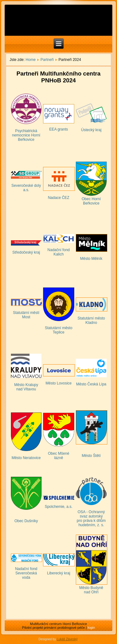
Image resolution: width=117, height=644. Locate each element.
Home (31, 60)
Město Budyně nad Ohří (91, 590)
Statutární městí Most (26, 315)
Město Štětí (91, 456)
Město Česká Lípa (91, 384)
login (91, 628)
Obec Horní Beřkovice (91, 201)
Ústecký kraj (91, 130)
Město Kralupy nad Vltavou (26, 387)
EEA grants (59, 129)
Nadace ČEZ (58, 198)
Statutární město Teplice (59, 330)
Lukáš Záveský (67, 639)
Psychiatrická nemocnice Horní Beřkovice (26, 135)
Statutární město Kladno (91, 320)
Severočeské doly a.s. (26, 188)
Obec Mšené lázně (59, 456)
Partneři (47, 60)
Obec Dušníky (26, 521)
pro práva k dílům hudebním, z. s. (91, 523)
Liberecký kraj (59, 573)
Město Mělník (91, 259)
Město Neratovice (26, 458)
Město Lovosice (58, 383)
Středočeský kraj (26, 252)
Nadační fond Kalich (58, 252)
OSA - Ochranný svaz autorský (91, 514)
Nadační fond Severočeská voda (26, 573)
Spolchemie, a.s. (58, 507)
